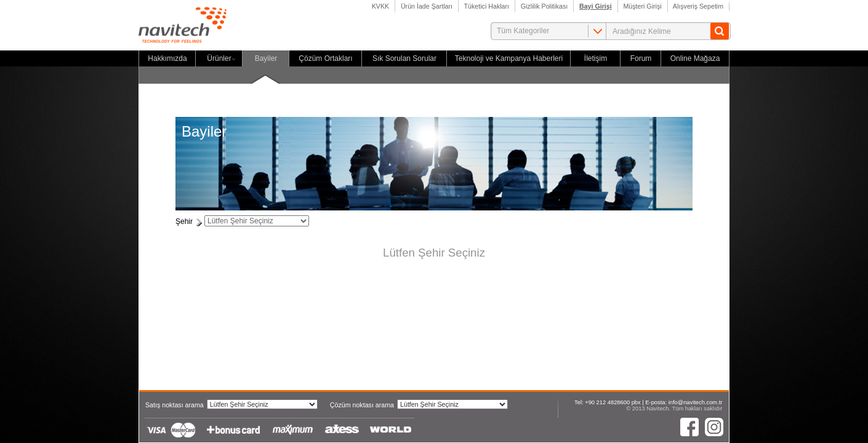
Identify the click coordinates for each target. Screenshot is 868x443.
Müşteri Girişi (643, 6)
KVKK (380, 6)
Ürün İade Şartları (427, 6)
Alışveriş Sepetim (699, 6)
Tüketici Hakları (487, 6)
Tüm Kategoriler (523, 31)
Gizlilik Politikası (544, 6)
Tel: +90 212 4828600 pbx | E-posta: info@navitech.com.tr (648, 402)
